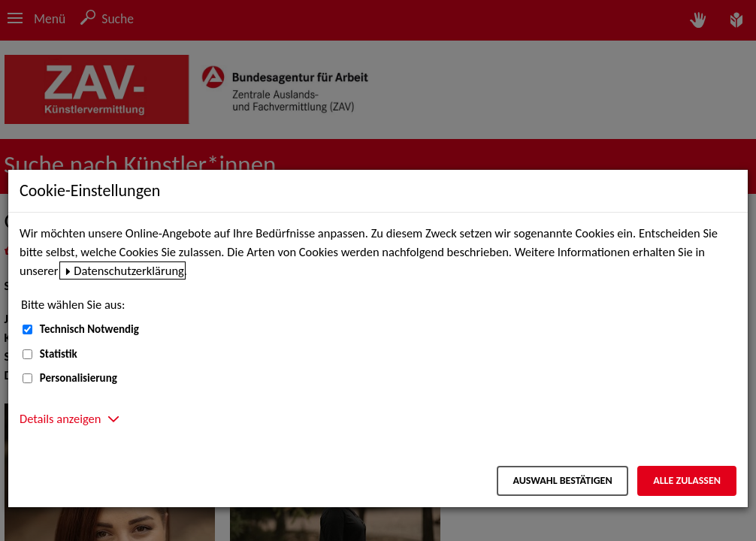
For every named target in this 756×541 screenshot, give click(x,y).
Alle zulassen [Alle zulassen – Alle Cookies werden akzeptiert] (687, 481)
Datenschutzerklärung (129, 270)
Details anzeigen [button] (60, 419)
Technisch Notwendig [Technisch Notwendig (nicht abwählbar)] (89, 329)
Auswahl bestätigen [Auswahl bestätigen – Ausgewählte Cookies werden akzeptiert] (562, 481)
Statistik (59, 354)
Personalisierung (79, 378)
